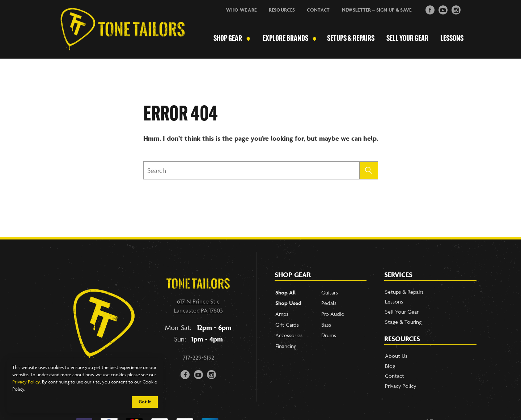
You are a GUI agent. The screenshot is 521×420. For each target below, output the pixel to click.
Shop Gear (228, 39)
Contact (318, 10)
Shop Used (288, 303)
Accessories (289, 335)
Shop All (285, 292)
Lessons (452, 39)
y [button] (443, 9)
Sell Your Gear (407, 39)
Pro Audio (333, 314)
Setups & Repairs (351, 39)
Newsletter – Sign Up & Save (377, 10)
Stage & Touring (403, 322)
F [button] (430, 9)
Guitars (330, 292)
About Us (396, 356)
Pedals (329, 303)
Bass (326, 325)
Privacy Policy (26, 382)
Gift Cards (287, 325)
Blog (390, 366)
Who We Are (241, 10)
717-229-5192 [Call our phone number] (198, 357)
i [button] (456, 9)
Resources (282, 10)
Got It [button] (145, 402)
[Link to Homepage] (119, 39)
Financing (286, 346)
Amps (282, 314)
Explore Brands (285, 39)
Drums (329, 335)
